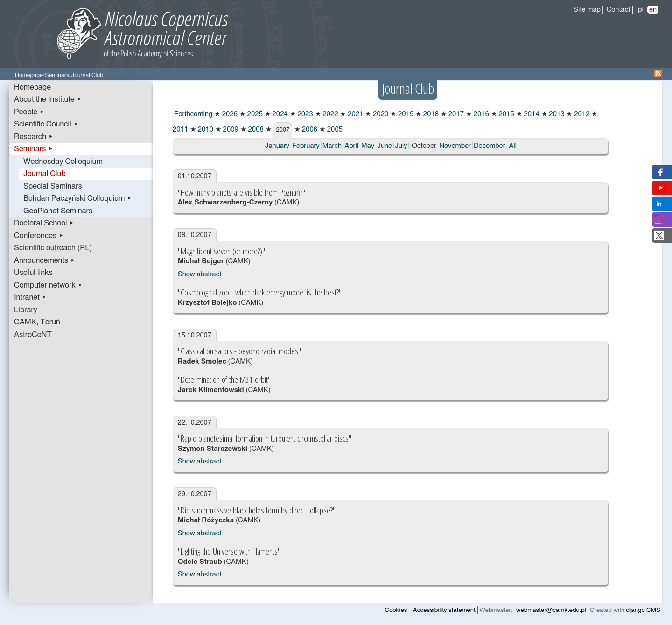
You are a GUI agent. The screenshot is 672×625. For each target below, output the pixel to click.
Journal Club (45, 174)
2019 (405, 114)
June (385, 146)
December (490, 146)
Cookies (396, 610)
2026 (229, 114)
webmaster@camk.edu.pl (551, 610)
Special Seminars (53, 186)
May (368, 146)
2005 (334, 130)
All (512, 146)
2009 (230, 130)
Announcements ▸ (45, 260)
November (455, 146)
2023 (304, 114)
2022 (330, 114)
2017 (455, 114)
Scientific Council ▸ (46, 124)
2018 (430, 114)
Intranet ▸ (30, 297)
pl (641, 10)
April (351, 146)
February (306, 146)
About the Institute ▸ (48, 99)
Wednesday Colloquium (63, 162)
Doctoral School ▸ (44, 223)
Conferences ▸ (39, 236)
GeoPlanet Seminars (58, 211)
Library (26, 310)
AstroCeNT (33, 335)
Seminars (57, 75)
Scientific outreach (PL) (53, 248)
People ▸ (29, 112)
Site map (587, 10)
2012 (581, 114)
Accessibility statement (444, 610)
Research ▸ (34, 137)
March (332, 146)
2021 (354, 114)
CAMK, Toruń (37, 322)
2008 (255, 130)
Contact (619, 10)
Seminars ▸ (33, 149)
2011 (180, 130)
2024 (279, 114)
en (653, 10)
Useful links (33, 273)
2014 (531, 114)
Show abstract (200, 274)
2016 (480, 114)
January (277, 146)
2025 (254, 114)
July (401, 146)
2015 (506, 114)
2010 (205, 130)
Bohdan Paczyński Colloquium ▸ (78, 198)
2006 (309, 130)
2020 (380, 114)
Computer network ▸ (48, 285)
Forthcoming (192, 114)
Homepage (29, 75)
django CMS (643, 610)
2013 (556, 114)
